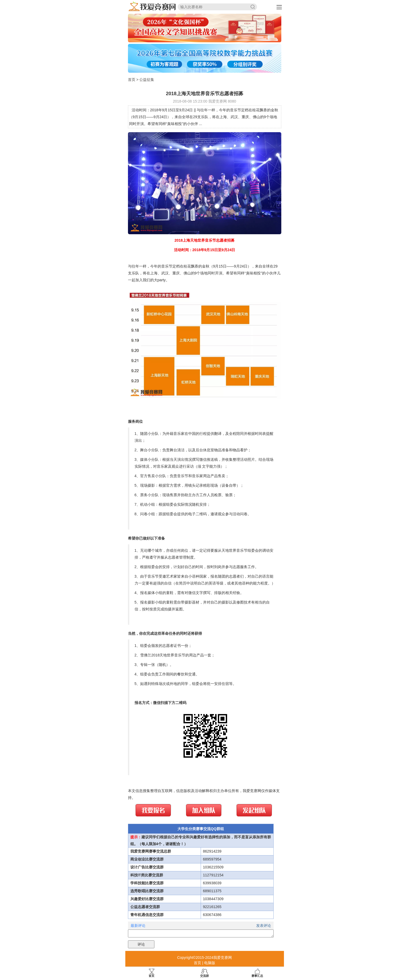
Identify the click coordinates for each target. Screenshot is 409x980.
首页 (132, 80)
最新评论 (138, 926)
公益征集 (147, 80)
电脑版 (210, 963)
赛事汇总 (257, 973)
